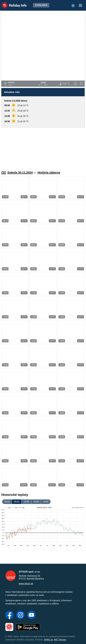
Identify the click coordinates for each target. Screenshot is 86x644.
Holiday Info (11, 3)
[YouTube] (31, 615)
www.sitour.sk (26, 584)
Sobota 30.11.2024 (21, 173)
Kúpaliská (41, 5)
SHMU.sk (48, 640)
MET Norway (60, 640)
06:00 (7, 502)
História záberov (49, 173)
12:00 (26, 502)
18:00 (46, 502)
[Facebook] (10, 615)
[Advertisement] (43, 147)
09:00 (17, 502)
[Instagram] (20, 615)
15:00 (36, 502)
